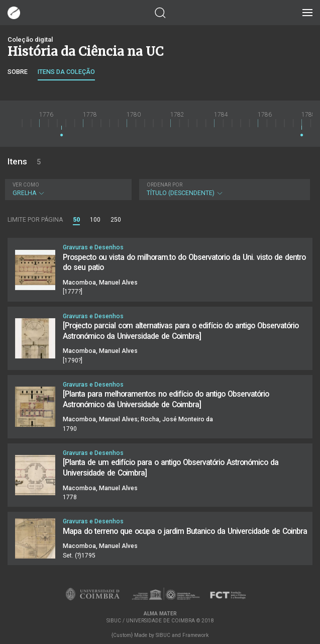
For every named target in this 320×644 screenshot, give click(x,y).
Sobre (18, 72)
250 (116, 220)
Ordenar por (165, 185)
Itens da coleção (66, 72)
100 (95, 220)
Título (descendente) (223, 189)
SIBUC (163, 635)
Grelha (67, 189)
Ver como (26, 185)
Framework (195, 635)
